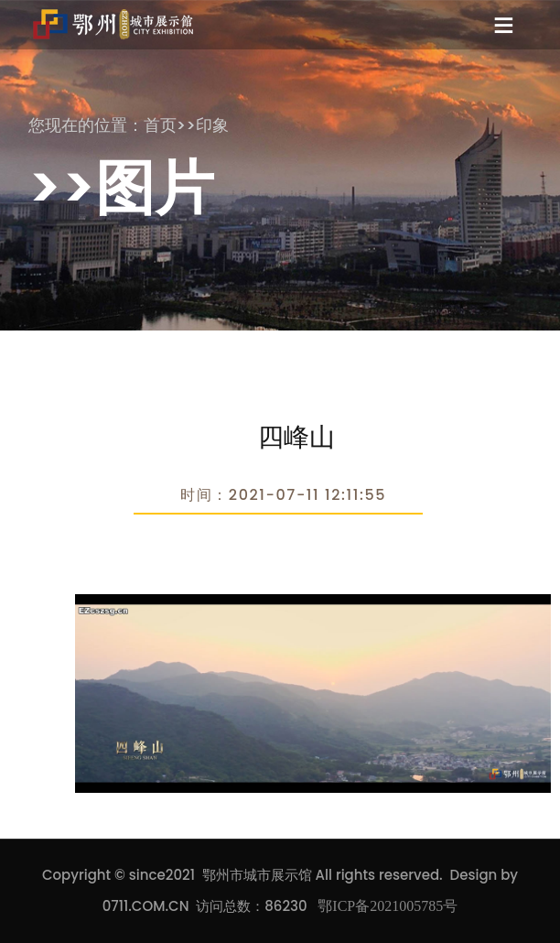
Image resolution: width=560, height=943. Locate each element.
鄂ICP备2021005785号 (388, 906)
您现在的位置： (86, 125)
